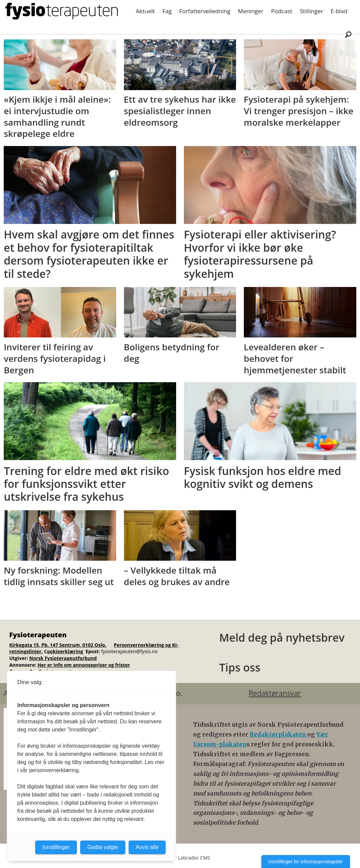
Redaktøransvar (275, 693)
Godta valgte (103, 847)
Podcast (282, 11)
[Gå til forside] (62, 11)
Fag (167, 11)
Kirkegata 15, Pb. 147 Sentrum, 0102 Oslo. (58, 645)
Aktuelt (145, 11)
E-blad (339, 11)
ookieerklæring (65, 651)
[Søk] (348, 34)
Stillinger (311, 11)
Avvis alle (147, 847)
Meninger (251, 11)
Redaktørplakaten (278, 735)
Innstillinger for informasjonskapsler (306, 862)
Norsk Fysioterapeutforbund (63, 658)
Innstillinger (56, 847)
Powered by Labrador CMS (180, 858)
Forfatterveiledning (205, 11)
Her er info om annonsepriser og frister (84, 665)
